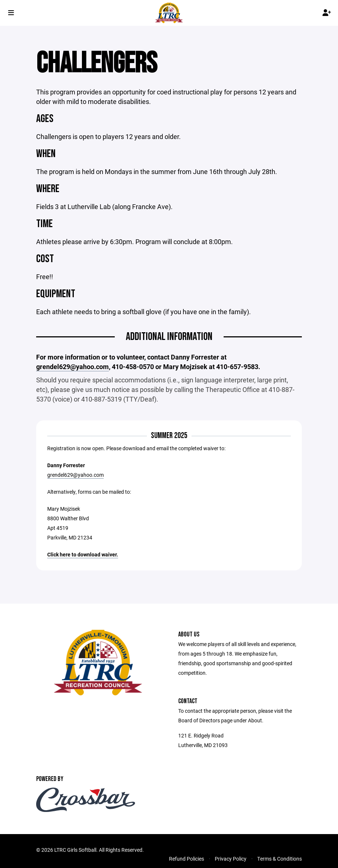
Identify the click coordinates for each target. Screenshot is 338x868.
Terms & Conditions (280, 859)
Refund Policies (187, 859)
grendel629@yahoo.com (75, 475)
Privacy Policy (231, 859)
